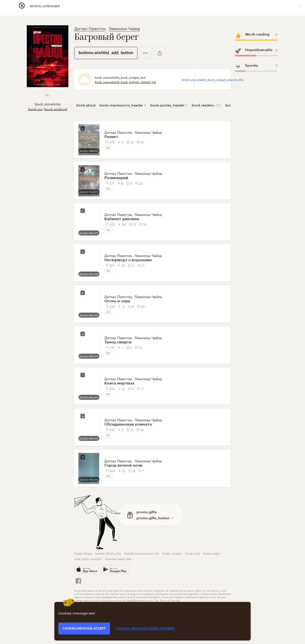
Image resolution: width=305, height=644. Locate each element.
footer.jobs (193, 553)
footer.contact (172, 553)
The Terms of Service (167, 600)
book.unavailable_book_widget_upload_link (126, 82)
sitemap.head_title (118, 558)
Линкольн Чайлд (124, 28)
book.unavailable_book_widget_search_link (213, 79)
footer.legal (211, 553)
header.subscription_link (142, 553)
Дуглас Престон (90, 28)
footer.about (83, 553)
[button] (145, 53)
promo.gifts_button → (155, 518)
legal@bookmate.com (140, 600)
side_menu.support (88, 558)
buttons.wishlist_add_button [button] (106, 53)
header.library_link (108, 553)
